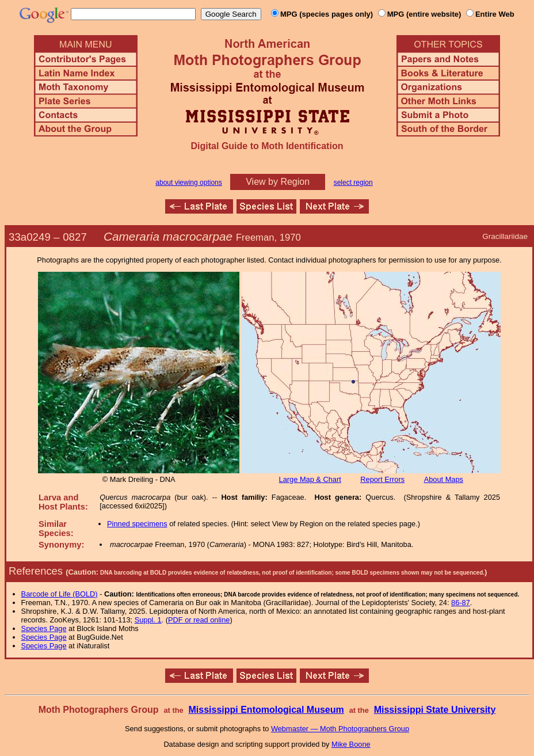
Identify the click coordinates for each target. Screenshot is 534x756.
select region (353, 183)
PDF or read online (199, 620)
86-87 (461, 603)
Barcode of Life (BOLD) (60, 594)
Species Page (44, 628)
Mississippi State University (435, 710)
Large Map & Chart (310, 479)
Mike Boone (351, 744)
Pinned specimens (137, 524)
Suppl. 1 (148, 620)
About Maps (444, 479)
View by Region (278, 182)
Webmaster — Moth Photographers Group (340, 729)
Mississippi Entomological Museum (266, 710)
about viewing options (188, 183)
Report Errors (382, 479)
